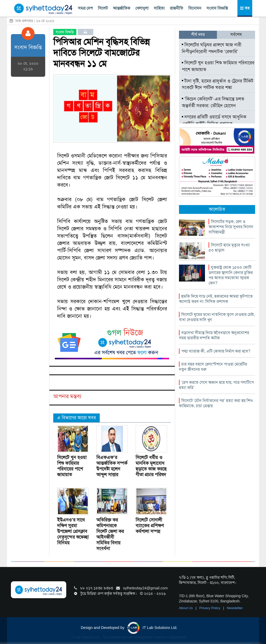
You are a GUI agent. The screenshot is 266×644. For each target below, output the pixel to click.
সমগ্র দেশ (85, 8)
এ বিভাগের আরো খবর (77, 418)
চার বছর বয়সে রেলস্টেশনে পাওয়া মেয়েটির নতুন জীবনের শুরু (213, 367)
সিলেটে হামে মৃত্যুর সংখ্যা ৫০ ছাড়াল (229, 248)
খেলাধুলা (142, 8)
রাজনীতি (177, 8)
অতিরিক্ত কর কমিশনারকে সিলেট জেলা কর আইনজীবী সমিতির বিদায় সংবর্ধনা (110, 534)
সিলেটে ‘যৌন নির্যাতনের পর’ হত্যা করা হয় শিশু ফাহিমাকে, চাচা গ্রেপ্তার (216, 403)
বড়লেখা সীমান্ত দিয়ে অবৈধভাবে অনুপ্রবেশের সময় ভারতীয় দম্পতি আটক (214, 335)
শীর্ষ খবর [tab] (198, 34)
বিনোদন (195, 8)
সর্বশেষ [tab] (236, 34)
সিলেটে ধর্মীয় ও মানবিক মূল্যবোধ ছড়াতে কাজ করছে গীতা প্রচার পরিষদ (151, 466)
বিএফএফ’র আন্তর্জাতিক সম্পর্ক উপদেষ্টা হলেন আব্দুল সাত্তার (112, 466)
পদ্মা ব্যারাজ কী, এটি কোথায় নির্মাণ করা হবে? (216, 351)
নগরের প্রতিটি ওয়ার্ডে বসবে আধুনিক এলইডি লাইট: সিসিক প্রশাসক (214, 120)
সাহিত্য (159, 8)
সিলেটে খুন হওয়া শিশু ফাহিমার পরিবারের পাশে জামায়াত (72, 466)
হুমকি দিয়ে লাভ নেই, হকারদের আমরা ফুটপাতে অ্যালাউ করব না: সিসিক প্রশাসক (216, 299)
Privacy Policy (210, 608)
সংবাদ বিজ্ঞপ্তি (217, 8)
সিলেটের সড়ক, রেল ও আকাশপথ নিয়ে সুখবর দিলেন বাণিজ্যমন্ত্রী (231, 227)
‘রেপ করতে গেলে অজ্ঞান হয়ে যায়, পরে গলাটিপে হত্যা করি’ (217, 385)
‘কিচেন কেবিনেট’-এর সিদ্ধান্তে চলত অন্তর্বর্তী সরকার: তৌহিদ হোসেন (213, 102)
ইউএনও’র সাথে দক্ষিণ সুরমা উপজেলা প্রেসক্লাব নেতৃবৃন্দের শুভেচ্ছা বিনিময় (73, 531)
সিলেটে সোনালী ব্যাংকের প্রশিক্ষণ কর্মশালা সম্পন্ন (150, 526)
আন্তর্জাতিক (122, 8)
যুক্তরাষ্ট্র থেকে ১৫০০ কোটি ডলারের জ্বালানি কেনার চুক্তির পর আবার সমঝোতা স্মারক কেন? (231, 275)
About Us (186, 608)
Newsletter (235, 608)
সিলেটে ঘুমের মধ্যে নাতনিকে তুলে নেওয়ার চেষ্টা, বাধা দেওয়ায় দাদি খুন (217, 317)
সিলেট (103, 8)
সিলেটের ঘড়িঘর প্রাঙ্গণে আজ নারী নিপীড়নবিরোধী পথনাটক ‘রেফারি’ (212, 48)
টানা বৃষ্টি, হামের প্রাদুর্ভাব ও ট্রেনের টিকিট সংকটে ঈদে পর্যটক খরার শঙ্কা (218, 84)
